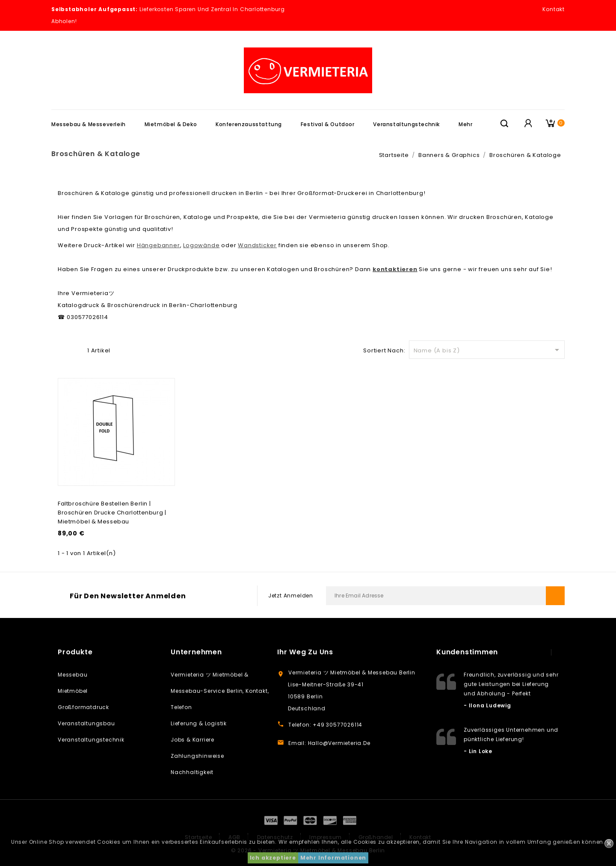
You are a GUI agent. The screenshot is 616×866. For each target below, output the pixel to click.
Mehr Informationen (333, 858)
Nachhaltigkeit (192, 772)
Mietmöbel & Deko (171, 124)
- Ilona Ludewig (487, 705)
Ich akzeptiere (273, 858)
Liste (76, 349)
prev (543, 652)
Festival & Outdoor (328, 124)
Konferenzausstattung (249, 124)
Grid (62, 349)
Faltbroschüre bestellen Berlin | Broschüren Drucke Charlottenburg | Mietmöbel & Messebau (112, 513)
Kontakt (554, 9)
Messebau (73, 675)
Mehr (465, 124)
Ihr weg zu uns (305, 652)
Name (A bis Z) (488, 350)
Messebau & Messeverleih (89, 124)
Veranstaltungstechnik (406, 124)
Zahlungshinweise (197, 756)
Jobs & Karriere (192, 740)
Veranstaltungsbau (86, 723)
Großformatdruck (83, 707)
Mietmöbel (73, 691)
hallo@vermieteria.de (339, 743)
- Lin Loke (478, 751)
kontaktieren (395, 269)
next (560, 652)
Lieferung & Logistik (199, 723)
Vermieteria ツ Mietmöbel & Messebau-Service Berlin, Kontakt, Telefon (220, 691)
